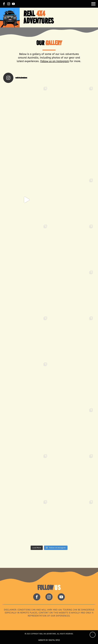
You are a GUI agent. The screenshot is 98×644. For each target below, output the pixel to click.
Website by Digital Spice (49, 640)
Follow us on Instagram (55, 61)
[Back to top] (93, 635)
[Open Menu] (93, 4)
